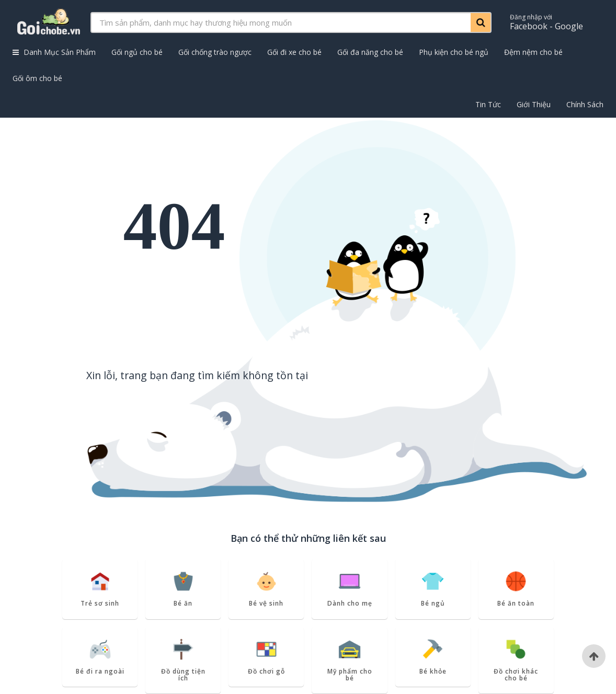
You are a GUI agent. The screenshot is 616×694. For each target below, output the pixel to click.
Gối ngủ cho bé (137, 52)
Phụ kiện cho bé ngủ (454, 52)
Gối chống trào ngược (215, 52)
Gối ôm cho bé (37, 78)
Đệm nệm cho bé (533, 52)
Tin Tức (488, 104)
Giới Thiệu (534, 104)
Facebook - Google (546, 22)
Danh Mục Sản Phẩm (54, 52)
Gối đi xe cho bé (294, 52)
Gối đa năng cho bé (370, 52)
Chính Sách (585, 104)
